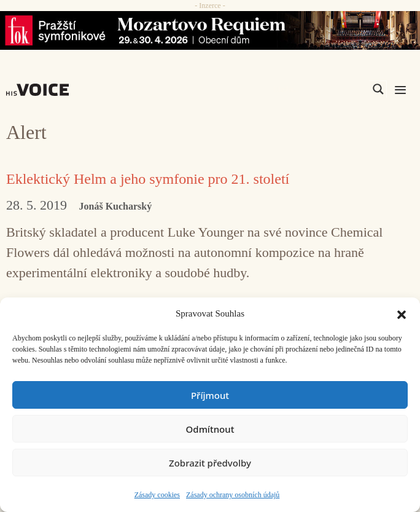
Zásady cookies (157, 495)
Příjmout (210, 395)
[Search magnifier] (378, 89)
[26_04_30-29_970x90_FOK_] (210, 30)
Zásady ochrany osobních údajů (233, 495)
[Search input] (320, 89)
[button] (402, 313)
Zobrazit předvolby (210, 463)
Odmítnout (210, 429)
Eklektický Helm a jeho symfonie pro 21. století (148, 179)
